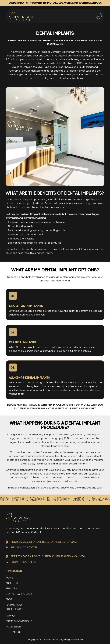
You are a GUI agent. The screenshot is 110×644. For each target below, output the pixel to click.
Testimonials (14, 605)
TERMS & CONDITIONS (19, 621)
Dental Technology (19, 594)
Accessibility (14, 627)
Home (9, 578)
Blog (9, 600)
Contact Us (13, 632)
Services (11, 589)
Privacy (11, 616)
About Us (12, 583)
